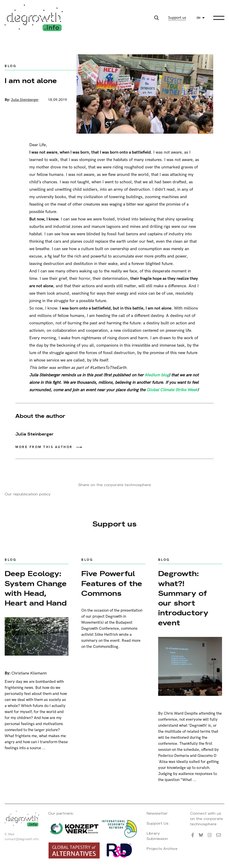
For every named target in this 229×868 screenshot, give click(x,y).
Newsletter (157, 813)
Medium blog (157, 375)
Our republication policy (28, 494)
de (198, 18)
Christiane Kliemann (29, 673)
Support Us (157, 823)
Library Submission (157, 836)
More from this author (44, 447)
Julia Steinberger (25, 100)
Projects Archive (162, 849)
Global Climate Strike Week (172, 390)
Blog (10, 66)
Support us (177, 18)
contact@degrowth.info (22, 839)
